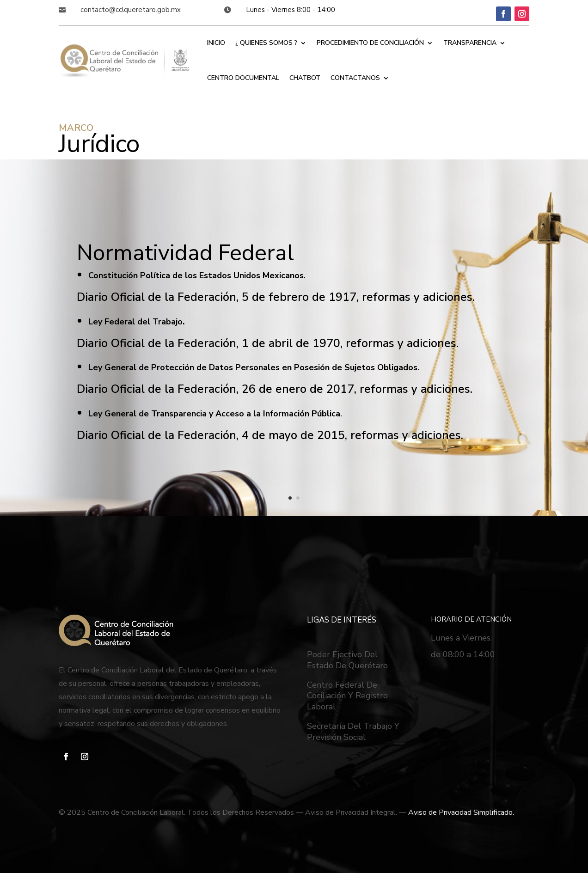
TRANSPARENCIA (470, 43)
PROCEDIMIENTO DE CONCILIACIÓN (370, 43)
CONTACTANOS (355, 78)
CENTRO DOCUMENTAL (243, 78)
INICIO (216, 43)
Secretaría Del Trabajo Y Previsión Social (353, 732)
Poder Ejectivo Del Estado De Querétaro (347, 660)
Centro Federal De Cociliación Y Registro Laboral (347, 696)
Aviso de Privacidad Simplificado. (461, 812)
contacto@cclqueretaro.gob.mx (131, 10)
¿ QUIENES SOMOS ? (266, 43)
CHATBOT (305, 78)
